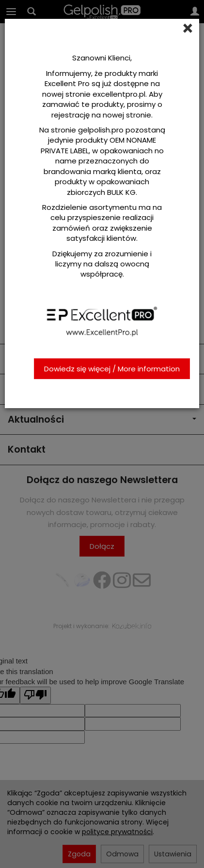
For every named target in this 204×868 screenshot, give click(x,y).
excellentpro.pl (119, 94)
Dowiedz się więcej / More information (112, 369)
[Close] (188, 29)
